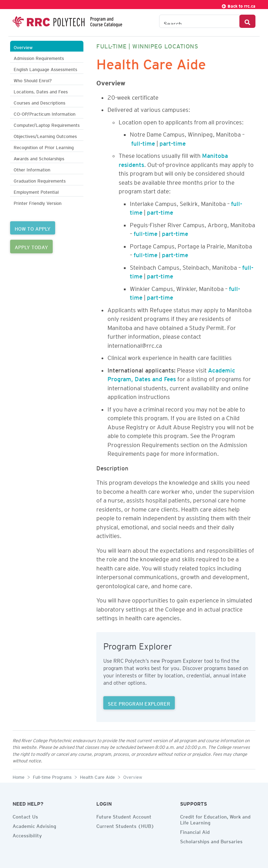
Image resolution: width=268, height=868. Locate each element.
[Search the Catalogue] (199, 21)
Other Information (32, 169)
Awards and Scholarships (39, 158)
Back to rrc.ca (238, 5)
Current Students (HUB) (125, 825)
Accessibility (27, 835)
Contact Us (25, 816)
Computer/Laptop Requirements (47, 124)
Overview (23, 47)
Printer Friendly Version (38, 202)
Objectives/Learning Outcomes (45, 135)
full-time (143, 142)
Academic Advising (34, 825)
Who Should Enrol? (33, 80)
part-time (173, 142)
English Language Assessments (45, 68)
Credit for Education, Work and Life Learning (215, 819)
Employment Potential (36, 191)
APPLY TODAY (31, 246)
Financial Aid (195, 831)
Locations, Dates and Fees (41, 91)
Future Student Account (124, 816)
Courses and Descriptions (39, 102)
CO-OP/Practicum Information (44, 113)
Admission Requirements (39, 57)
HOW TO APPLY (33, 228)
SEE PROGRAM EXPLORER (139, 703)
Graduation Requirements (40, 180)
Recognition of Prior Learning (44, 147)
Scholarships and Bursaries (211, 840)
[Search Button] (247, 21)
